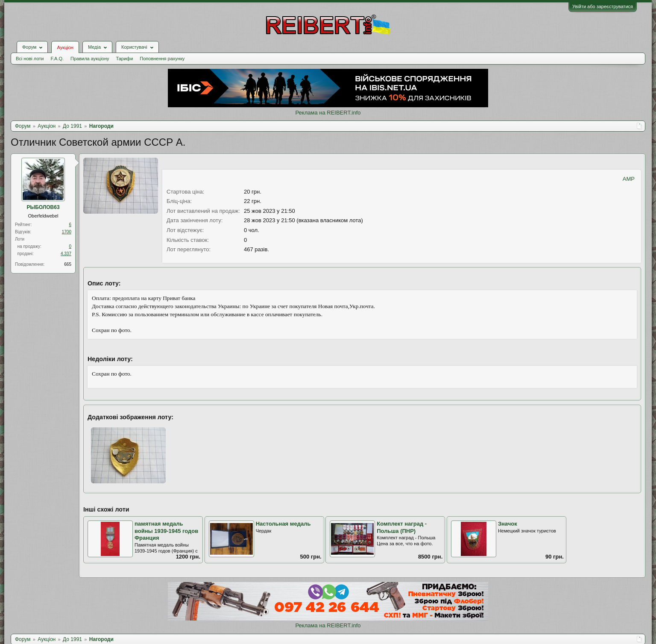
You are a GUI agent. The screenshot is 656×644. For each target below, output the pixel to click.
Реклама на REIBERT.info (328, 113)
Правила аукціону (90, 59)
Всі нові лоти (30, 59)
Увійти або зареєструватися (603, 6)
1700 (67, 232)
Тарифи (125, 59)
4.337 (66, 254)
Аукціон (65, 47)
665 (68, 264)
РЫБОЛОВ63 (43, 207)
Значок (508, 524)
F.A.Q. (57, 59)
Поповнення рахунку (162, 59)
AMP (629, 179)
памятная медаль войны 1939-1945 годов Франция (166, 531)
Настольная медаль (283, 524)
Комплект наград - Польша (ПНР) (402, 527)
